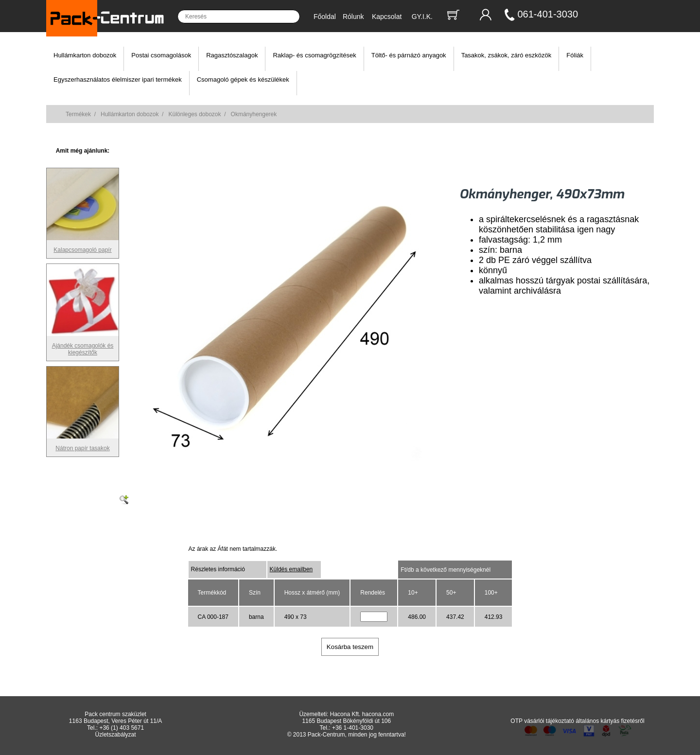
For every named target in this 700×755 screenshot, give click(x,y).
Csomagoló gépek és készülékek (243, 79)
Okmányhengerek (254, 114)
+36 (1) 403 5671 (122, 728)
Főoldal (325, 17)
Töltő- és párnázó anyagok (409, 55)
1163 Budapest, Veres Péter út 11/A (115, 721)
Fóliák (575, 55)
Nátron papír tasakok (83, 445)
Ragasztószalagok (232, 55)
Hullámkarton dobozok (85, 55)
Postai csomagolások (161, 55)
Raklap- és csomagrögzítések (314, 55)
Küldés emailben (291, 569)
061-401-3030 (548, 14)
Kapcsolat (387, 17)
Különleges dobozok (194, 114)
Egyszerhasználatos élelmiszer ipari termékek (118, 79)
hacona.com (378, 714)
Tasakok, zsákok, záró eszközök (507, 55)
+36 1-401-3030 (353, 728)
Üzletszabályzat (116, 735)
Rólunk (353, 17)
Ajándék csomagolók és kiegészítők (83, 346)
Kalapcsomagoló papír (83, 246)
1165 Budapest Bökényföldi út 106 (346, 721)
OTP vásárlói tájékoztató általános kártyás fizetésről (577, 721)
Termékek (78, 114)
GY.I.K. (422, 17)
